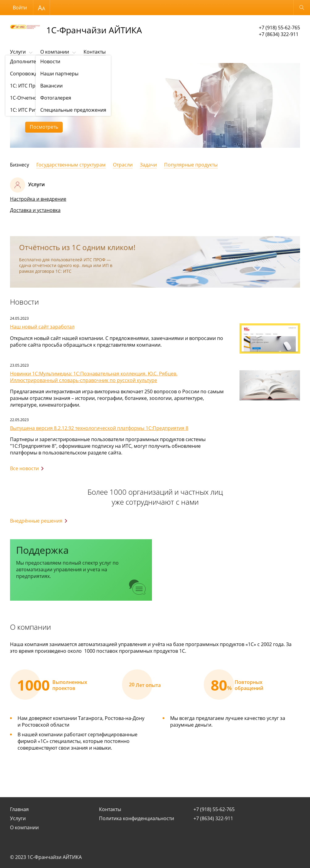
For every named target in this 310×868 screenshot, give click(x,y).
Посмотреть (44, 127)
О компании (55, 52)
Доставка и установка (35, 210)
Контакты (95, 52)
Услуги (18, 52)
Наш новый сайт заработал (42, 327)
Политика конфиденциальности (137, 818)
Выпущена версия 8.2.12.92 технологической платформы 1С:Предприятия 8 (99, 428)
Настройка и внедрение (38, 199)
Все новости (24, 468)
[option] (155, 105)
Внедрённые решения (36, 521)
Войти (20, 8)
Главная (19, 809)
